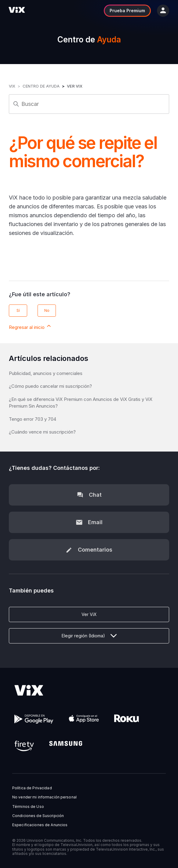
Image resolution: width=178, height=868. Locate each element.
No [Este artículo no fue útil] (47, 310)
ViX (12, 86)
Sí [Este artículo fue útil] (18, 310)
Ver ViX (75, 86)
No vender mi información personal (44, 797)
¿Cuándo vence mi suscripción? (42, 432)
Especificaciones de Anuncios (40, 825)
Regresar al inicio (30, 326)
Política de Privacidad (32, 788)
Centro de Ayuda (41, 86)
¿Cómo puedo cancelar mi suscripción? (50, 386)
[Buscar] (89, 104)
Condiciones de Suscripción (38, 816)
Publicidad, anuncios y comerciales (46, 373)
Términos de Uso (28, 807)
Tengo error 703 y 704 (33, 419)
